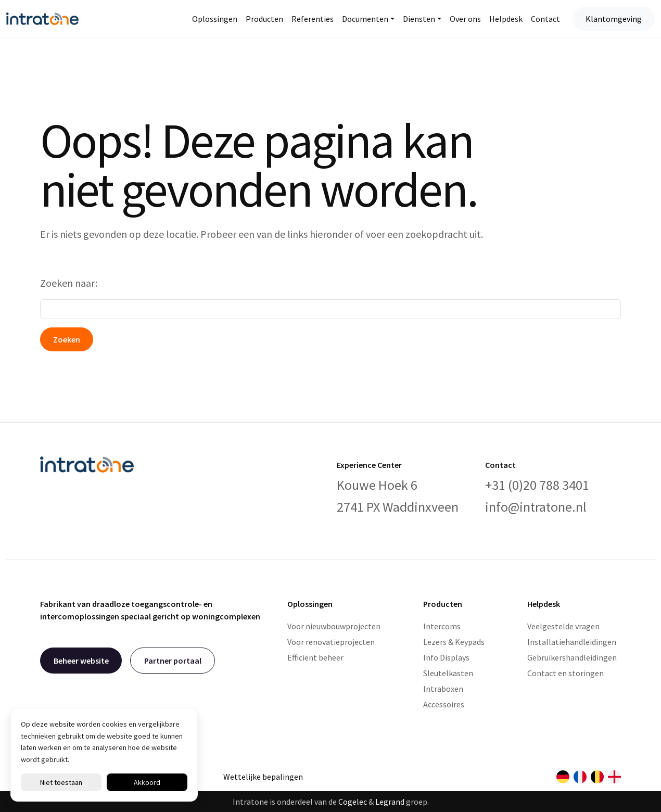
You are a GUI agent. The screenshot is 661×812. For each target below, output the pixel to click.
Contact (545, 19)
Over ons (465, 19)
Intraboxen (443, 689)
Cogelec (353, 802)
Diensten (419, 19)
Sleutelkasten (448, 673)
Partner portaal (173, 661)
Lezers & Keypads (454, 642)
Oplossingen (215, 19)
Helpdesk (506, 19)
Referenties (313, 19)
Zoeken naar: (69, 283)
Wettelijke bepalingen (263, 777)
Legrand (390, 802)
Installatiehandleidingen (572, 642)
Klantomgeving (614, 19)
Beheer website (81, 661)
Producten (264, 19)
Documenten (365, 19)
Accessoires (444, 704)
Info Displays (446, 657)
